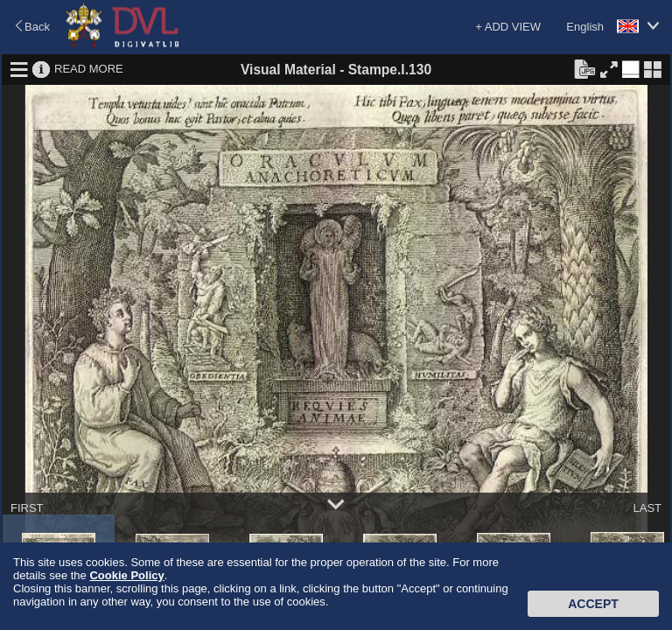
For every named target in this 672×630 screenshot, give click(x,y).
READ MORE (89, 69)
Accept (593, 604)
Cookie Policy (126, 575)
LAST (647, 508)
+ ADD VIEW (508, 27)
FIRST (27, 508)
